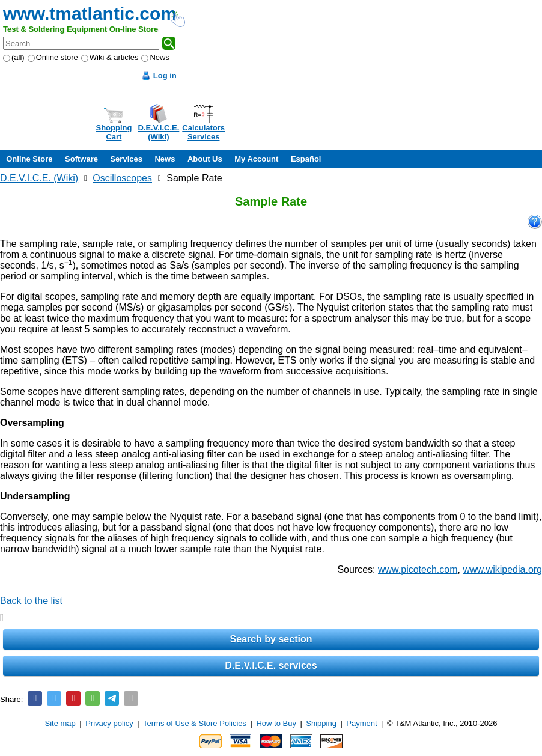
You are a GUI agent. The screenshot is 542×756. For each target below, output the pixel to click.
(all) (14, 57)
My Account (256, 159)
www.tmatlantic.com (90, 14)
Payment (361, 723)
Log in (165, 75)
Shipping (321, 723)
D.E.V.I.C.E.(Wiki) (158, 132)
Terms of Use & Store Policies (195, 723)
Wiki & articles (110, 57)
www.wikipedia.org (502, 569)
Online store (53, 57)
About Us (205, 159)
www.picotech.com (418, 569)
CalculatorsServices (203, 132)
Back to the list (31, 601)
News (155, 57)
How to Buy (276, 723)
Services (126, 159)
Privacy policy (109, 723)
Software (81, 159)
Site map (60, 723)
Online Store (29, 159)
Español (306, 159)
